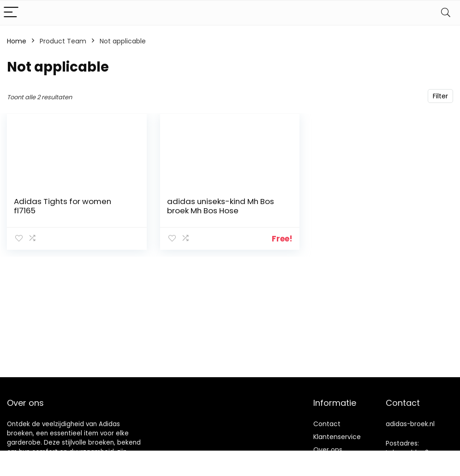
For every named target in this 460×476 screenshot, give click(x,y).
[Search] (446, 13)
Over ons (328, 450)
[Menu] (11, 13)
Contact (327, 424)
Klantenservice (337, 437)
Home (17, 41)
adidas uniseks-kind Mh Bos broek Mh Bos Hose (221, 206)
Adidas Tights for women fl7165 (63, 206)
